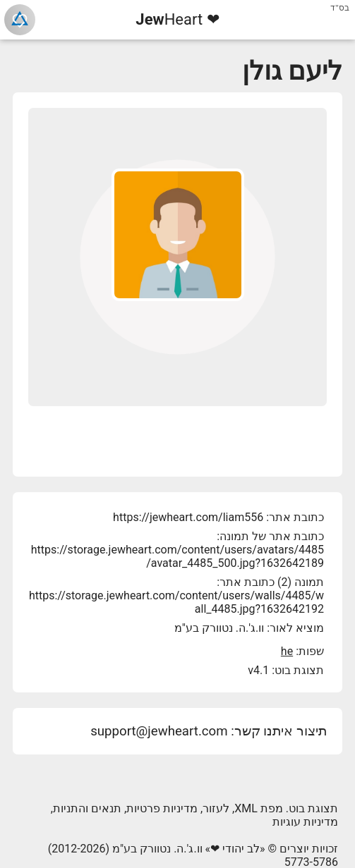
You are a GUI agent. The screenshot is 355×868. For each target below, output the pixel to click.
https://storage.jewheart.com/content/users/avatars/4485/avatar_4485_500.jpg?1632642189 (177, 556)
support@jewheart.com (159, 731)
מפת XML (259, 808)
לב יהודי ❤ (235, 849)
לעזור (216, 808)
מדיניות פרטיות (162, 808)
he (287, 651)
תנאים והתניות (87, 808)
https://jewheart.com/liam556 (188, 517)
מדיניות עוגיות (305, 822)
